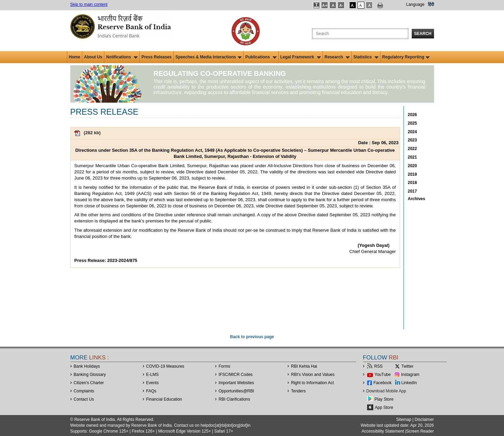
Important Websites (236, 383)
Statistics (366, 57)
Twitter (407, 366)
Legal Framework (301, 57)
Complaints (84, 391)
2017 (413, 191)
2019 (413, 174)
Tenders (298, 391)
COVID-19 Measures (165, 366)
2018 (413, 183)
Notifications (122, 57)
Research (337, 57)
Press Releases (156, 57)
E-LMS (153, 375)
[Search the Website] (360, 34)
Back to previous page (252, 337)
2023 (413, 140)
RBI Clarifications (234, 399)
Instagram (410, 375)
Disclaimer (424, 420)
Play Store (384, 399)
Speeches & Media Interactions (208, 57)
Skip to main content (89, 4)
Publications (261, 57)
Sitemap (404, 420)
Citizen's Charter (89, 383)
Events (153, 383)
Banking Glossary (90, 375)
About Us (93, 57)
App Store (384, 408)
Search (423, 34)
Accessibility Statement (383, 431)
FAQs (151, 391)
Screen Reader (420, 431)
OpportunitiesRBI (236, 391)
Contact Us (84, 399)
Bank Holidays (87, 366)
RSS (379, 366)
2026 (413, 115)
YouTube (383, 375)
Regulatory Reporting (406, 57)
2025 (413, 123)
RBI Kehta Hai (304, 366)
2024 (413, 132)
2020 (413, 166)
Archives (417, 199)
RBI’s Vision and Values (313, 375)
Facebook (383, 383)
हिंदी (431, 4)
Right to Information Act (312, 383)
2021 (413, 157)
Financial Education (164, 399)
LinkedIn (409, 383)
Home (75, 57)
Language (415, 4)
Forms (224, 366)
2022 (413, 149)
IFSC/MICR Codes (236, 375)
